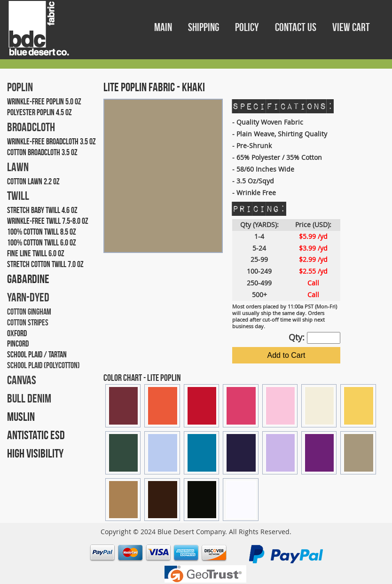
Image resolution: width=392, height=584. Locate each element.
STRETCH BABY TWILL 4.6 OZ (42, 210)
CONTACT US (297, 27)
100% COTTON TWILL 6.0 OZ (42, 243)
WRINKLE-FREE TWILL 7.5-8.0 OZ (48, 221)
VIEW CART (351, 27)
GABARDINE (28, 279)
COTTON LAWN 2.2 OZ (33, 182)
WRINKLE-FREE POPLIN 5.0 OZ (44, 102)
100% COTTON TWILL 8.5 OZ (42, 232)
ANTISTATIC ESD (36, 435)
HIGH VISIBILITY (35, 453)
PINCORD (18, 344)
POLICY (248, 27)
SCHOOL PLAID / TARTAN (37, 355)
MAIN (164, 27)
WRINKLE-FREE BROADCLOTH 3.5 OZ (51, 142)
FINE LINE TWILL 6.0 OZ (36, 253)
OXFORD (17, 333)
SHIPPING (204, 27)
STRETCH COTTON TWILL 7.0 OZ (45, 264)
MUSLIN (21, 417)
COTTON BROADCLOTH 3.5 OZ (42, 152)
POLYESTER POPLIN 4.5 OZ (39, 112)
